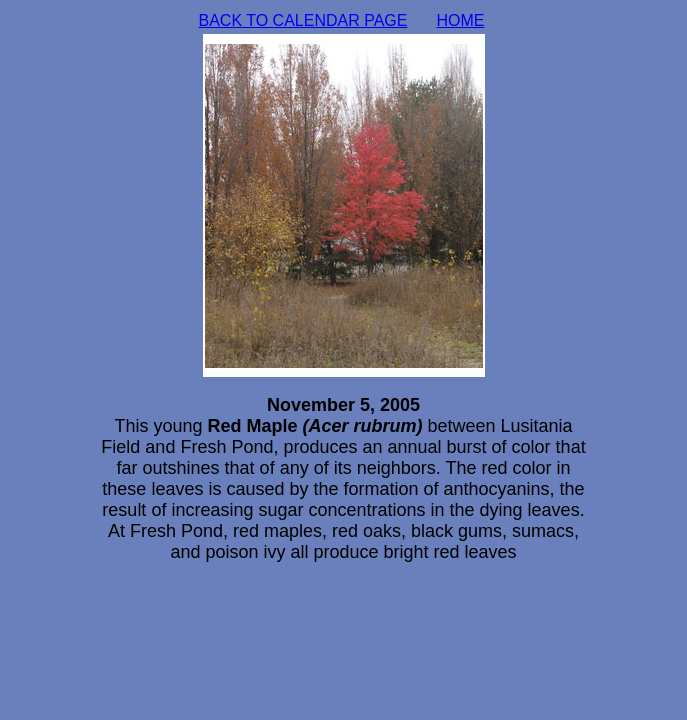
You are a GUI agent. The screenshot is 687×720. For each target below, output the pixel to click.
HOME (461, 20)
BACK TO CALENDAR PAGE (303, 20)
